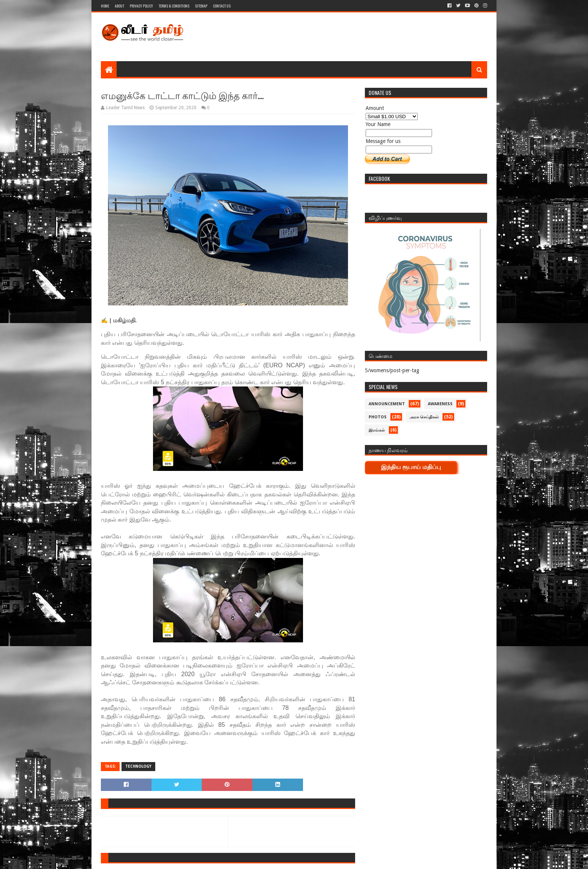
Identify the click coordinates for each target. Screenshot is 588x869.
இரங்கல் (377, 430)
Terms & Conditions (174, 6)
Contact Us (222, 6)
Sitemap (201, 6)
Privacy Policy (141, 6)
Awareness (440, 404)
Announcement (387, 404)
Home (105, 6)
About (119, 6)
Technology (138, 766)
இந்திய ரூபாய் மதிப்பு (411, 467)
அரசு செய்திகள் (424, 417)
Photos (378, 417)
